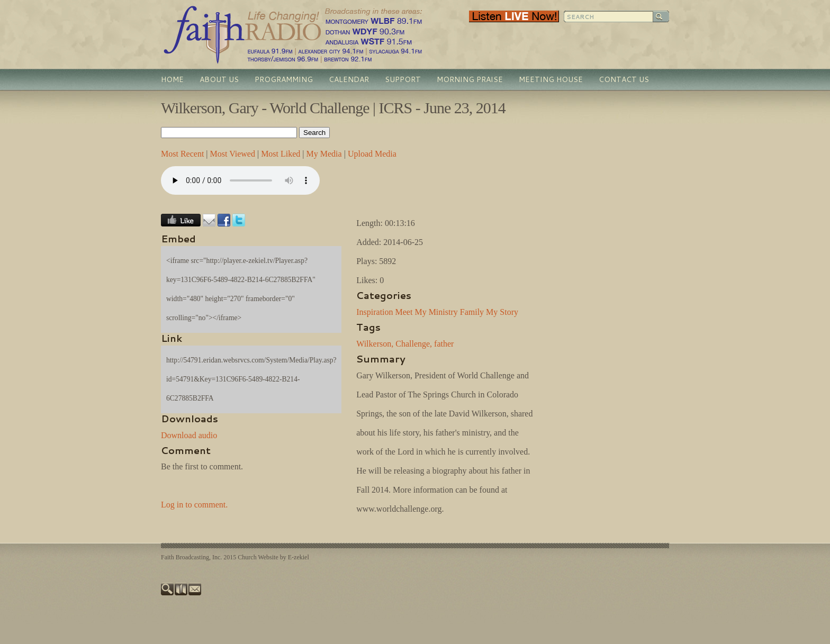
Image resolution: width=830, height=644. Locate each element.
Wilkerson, (375, 344)
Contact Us (624, 79)
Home (172, 79)
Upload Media (372, 154)
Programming (284, 79)
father (444, 344)
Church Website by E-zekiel (273, 557)
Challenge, (414, 344)
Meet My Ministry (427, 312)
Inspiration (375, 312)
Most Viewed (233, 154)
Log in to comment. (194, 505)
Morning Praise (470, 79)
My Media (324, 154)
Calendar (349, 79)
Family (472, 312)
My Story (502, 312)
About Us (219, 79)
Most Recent (182, 154)
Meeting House (551, 79)
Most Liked (281, 154)
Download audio (189, 435)
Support (403, 79)
